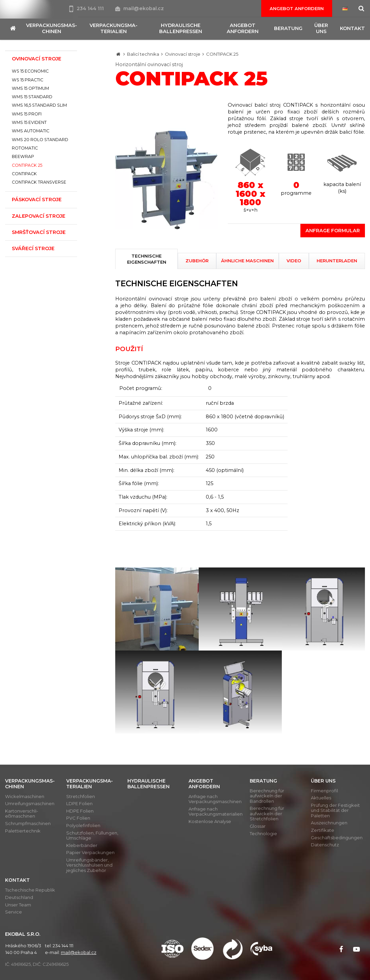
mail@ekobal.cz (140, 8)
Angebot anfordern (297, 8)
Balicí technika (143, 54)
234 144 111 (87, 8)
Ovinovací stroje (183, 54)
